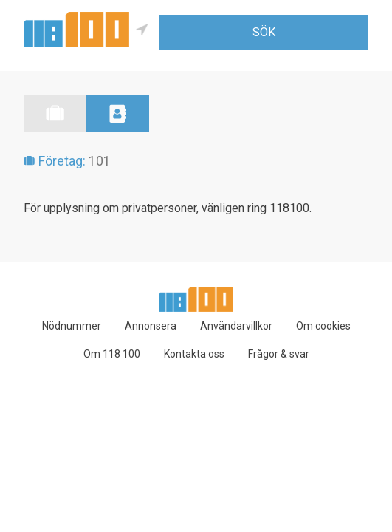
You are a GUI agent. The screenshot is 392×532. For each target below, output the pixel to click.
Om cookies (323, 326)
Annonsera (151, 326)
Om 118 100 (112, 354)
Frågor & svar (279, 354)
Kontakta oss (194, 354)
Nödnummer (72, 326)
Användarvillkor (236, 326)
